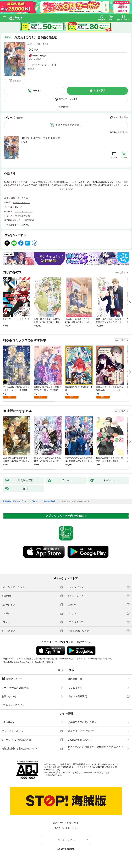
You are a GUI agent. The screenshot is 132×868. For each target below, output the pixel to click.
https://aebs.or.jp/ (54, 775)
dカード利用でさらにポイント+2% (41, 65)
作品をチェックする (68, 99)
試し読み (17, 81)
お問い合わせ (9, 696)
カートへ (37, 91)
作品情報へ (64, 107)
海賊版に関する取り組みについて (20, 748)
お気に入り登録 (121, 117)
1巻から (112, 132)
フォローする (47, 44)
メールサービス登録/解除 (15, 688)
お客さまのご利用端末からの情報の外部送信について (95, 748)
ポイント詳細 (35, 59)
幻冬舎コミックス (21, 203)
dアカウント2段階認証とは (16, 740)
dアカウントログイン (13, 705)
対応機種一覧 (75, 679)
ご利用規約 (8, 722)
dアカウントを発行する (66, 823)
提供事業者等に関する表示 (82, 722)
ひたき (41, 44)
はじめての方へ (12, 679)
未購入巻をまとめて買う (69, 125)
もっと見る (120, 272)
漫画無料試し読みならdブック (14, 501)
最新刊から (123, 132)
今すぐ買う (100, 91)
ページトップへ (66, 840)
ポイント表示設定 (77, 696)
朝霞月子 (32, 44)
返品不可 (31, 69)
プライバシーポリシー (14, 731)
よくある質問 (75, 688)
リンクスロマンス (24, 211)
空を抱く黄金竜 (23, 216)
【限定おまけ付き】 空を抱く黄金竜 (40, 138)
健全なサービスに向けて (81, 731)
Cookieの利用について (80, 740)
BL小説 (19, 207)
